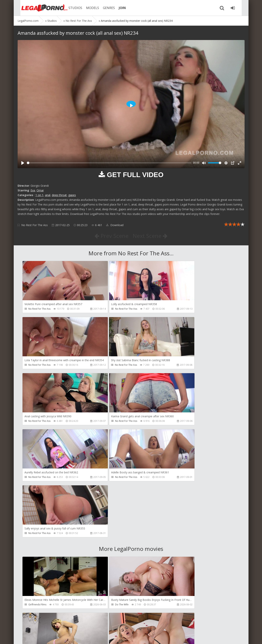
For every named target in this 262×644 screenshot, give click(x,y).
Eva (33, 190)
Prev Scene (111, 236)
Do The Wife (108, 493)
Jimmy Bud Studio (111, 606)
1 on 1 (39, 195)
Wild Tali (179, 606)
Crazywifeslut (181, 549)
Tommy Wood (36, 549)
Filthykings (107, 549)
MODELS (89, 8)
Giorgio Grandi (37, 606)
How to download (73, 625)
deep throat (59, 195)
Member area (45, 625)
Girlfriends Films (38, 493)
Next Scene (150, 236)
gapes (72, 195)
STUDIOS (71, 8)
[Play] (23, 163)
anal (48, 195)
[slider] (109, 163)
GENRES (105, 8)
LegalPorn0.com (46, 637)
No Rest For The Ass (35, 225)
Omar (40, 190)
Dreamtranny (181, 493)
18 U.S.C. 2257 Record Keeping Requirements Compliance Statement (142, 637)
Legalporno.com (39, 8)
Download (115, 225)
